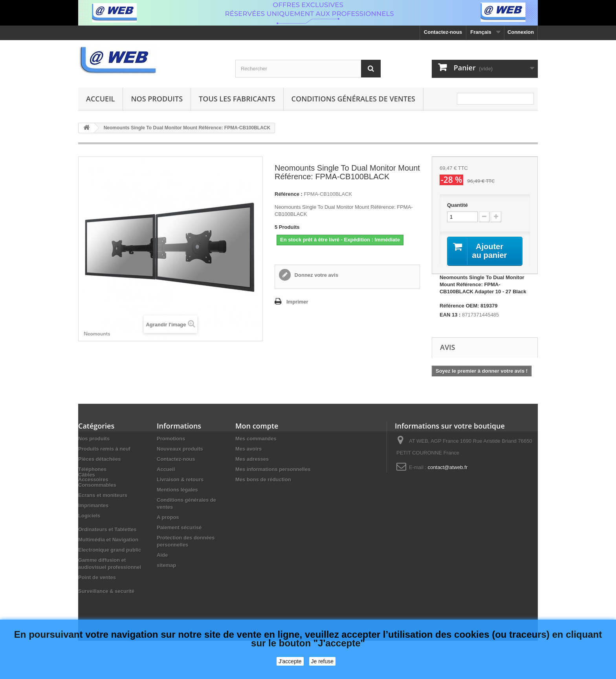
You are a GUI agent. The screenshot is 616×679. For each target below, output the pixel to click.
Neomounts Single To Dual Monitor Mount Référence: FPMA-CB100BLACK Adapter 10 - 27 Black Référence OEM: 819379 (483, 292)
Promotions (171, 439)
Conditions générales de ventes (353, 99)
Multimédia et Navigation (108, 558)
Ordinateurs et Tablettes (107, 548)
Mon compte (257, 426)
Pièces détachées (99, 459)
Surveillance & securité (106, 610)
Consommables (97, 503)
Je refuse (323, 661)
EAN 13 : (450, 315)
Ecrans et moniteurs (103, 514)
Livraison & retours (180, 479)
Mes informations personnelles (273, 469)
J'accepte (290, 661)
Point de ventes (97, 596)
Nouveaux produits (180, 449)
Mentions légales (177, 490)
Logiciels (89, 534)
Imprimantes (93, 524)
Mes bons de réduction (263, 479)
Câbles (87, 493)
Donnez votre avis (316, 275)
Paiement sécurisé (179, 527)
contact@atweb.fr (448, 467)
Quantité (457, 205)
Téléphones (92, 469)
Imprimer (297, 302)
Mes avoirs (248, 449)
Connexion (521, 32)
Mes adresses (252, 459)
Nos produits (157, 99)
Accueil (100, 99)
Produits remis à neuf (104, 449)
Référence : (289, 194)
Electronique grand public (110, 568)
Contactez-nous (443, 32)
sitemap (166, 565)
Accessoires (93, 479)
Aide (162, 555)
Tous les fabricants (237, 99)
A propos (168, 517)
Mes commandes (256, 439)
